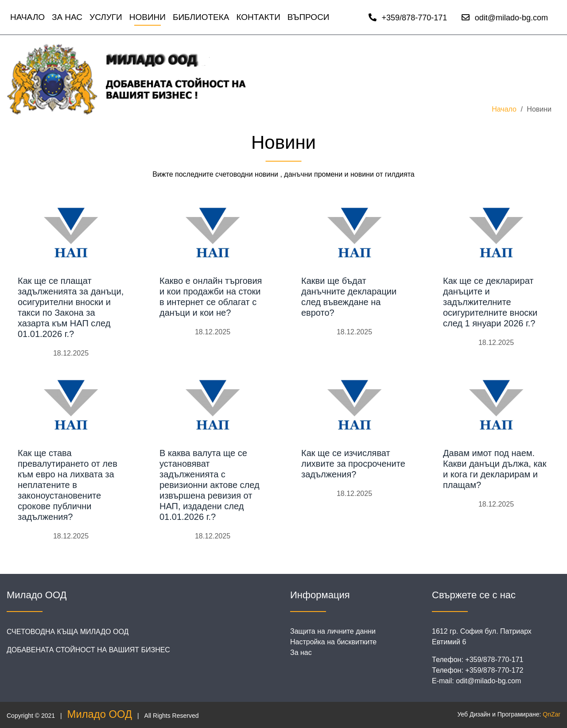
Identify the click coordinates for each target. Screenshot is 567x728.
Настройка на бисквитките (333, 642)
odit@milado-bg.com (505, 18)
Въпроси (309, 17)
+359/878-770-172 (494, 670)
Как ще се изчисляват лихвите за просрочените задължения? (353, 464)
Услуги (106, 17)
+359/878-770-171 (408, 18)
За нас (67, 17)
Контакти (258, 17)
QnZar (551, 714)
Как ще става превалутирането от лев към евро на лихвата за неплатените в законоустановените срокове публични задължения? (68, 485)
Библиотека (201, 17)
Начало (27, 17)
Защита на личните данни (333, 631)
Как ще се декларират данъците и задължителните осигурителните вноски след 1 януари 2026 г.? (490, 302)
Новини (148, 17)
